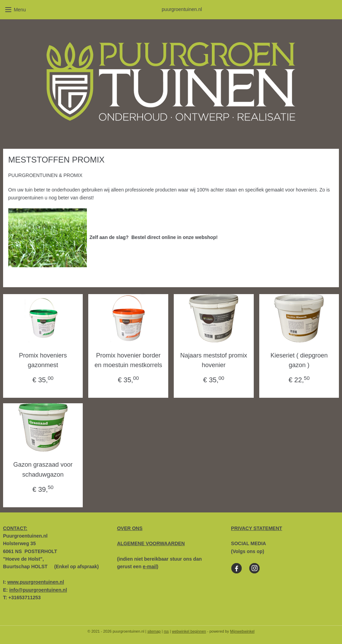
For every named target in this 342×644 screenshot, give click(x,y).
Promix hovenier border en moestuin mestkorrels (128, 360)
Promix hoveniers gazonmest (43, 360)
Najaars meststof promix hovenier (214, 360)
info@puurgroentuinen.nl (38, 590)
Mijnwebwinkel (242, 631)
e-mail (150, 567)
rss (166, 631)
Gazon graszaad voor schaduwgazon (43, 470)
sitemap (154, 631)
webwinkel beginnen (189, 631)
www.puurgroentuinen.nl (36, 582)
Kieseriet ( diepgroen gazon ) (299, 360)
